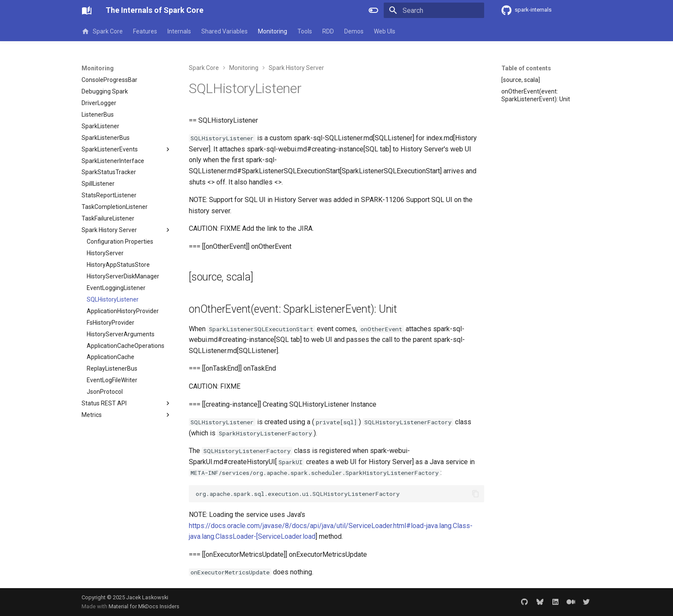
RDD (328, 31)
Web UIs (385, 31)
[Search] (434, 10)
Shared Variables (224, 31)
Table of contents (526, 68)
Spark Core (102, 31)
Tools (305, 31)
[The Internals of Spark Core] (87, 10)
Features (145, 31)
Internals (179, 31)
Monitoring (273, 31)
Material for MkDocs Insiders (144, 606)
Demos (354, 31)
